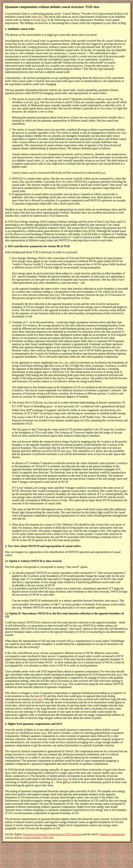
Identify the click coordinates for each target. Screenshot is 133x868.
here (102, 173)
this (39, 17)
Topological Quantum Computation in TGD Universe (52, 834)
